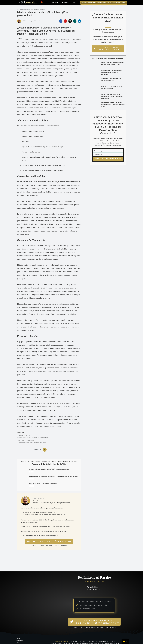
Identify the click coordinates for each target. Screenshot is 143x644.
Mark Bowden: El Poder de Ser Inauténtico (49, 482)
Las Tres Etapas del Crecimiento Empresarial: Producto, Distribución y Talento (113, 104)
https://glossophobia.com (23, 435)
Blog (18, 10)
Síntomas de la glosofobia (31, 39)
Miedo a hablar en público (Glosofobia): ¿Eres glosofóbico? (33, 10)
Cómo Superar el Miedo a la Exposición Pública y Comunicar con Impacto (49, 475)
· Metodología (20, 637)
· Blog (18, 640)
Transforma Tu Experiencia (24, 642)
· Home (18, 635)
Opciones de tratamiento (62, 39)
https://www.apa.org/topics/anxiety (26, 440)
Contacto (113, 639)
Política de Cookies (102, 639)
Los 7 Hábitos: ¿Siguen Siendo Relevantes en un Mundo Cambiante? (112, 72)
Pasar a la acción (76, 39)
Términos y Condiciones (87, 639)
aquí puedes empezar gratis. (50, 426)
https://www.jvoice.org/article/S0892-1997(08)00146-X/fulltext (32, 438)
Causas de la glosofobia (46, 39)
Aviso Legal (74, 639)
